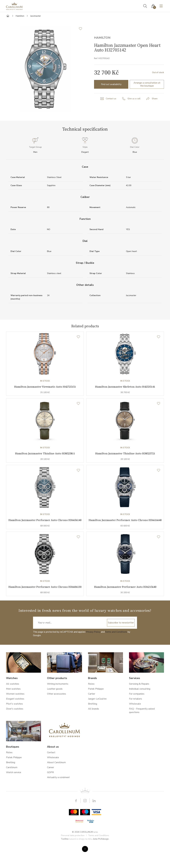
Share (155, 99)
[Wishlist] (78, 337)
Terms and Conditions (116, 654)
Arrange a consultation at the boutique (147, 84)
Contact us (111, 99)
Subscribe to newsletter (121, 645)
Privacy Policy (93, 654)
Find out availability (111, 84)
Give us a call (134, 99)
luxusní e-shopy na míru (81, 861)
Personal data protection (73, 858)
